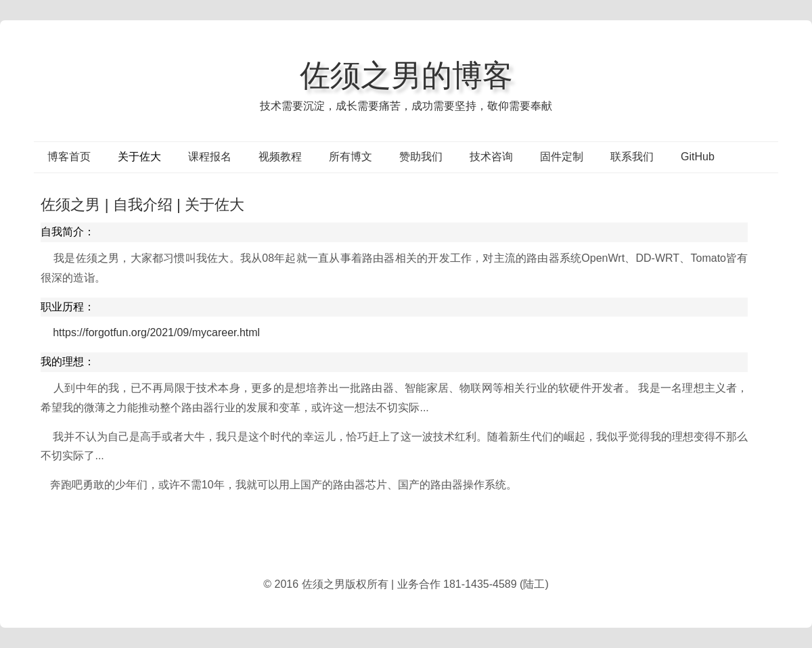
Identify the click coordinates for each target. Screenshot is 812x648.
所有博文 (351, 157)
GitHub (698, 157)
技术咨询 (491, 157)
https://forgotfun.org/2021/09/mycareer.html (156, 332)
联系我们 (632, 157)
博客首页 (69, 157)
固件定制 (562, 157)
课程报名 (210, 157)
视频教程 (280, 157)
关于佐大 (139, 157)
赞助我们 (421, 157)
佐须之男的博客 (406, 75)
